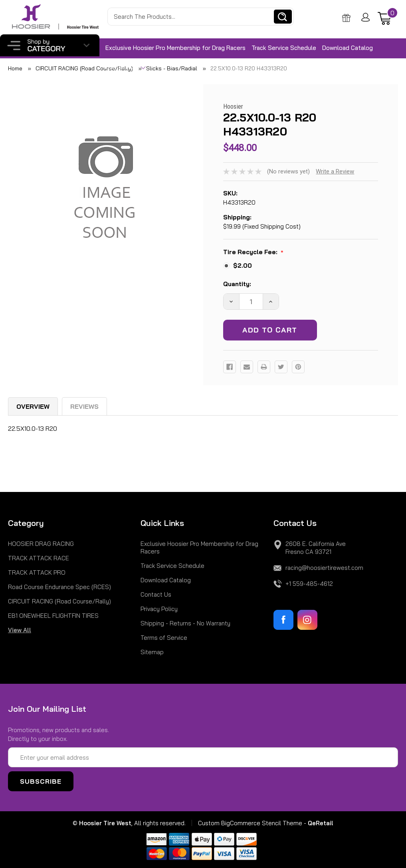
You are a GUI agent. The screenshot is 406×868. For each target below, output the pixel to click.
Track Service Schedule (284, 48)
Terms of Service (164, 638)
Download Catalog (348, 48)
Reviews (84, 406)
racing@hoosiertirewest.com (324, 568)
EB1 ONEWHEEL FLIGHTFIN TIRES (53, 616)
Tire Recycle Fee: (254, 253)
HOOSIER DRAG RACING (41, 544)
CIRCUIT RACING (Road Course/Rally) (59, 601)
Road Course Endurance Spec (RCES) (59, 587)
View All (20, 630)
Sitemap (152, 652)
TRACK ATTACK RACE (39, 558)
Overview (33, 406)
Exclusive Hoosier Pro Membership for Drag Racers (175, 48)
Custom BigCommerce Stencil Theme (250, 823)
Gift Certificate (348, 18)
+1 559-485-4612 (309, 584)
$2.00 (243, 266)
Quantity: (237, 284)
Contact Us (126, 67)
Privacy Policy (159, 609)
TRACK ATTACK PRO (37, 572)
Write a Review (335, 171)
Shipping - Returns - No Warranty (185, 623)
